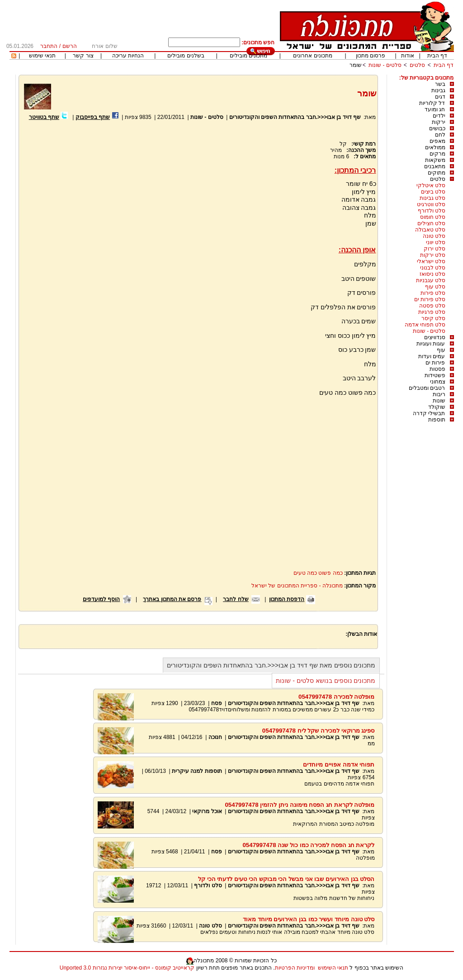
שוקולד (437, 407)
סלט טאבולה (430, 230)
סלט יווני (436, 242)
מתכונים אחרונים (312, 56)
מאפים (437, 141)
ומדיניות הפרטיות (295, 968)
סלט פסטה (432, 306)
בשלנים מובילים (186, 56)
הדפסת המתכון (287, 599)
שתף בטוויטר (44, 117)
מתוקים (437, 173)
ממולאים (435, 147)
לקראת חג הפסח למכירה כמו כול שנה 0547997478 (308, 845)
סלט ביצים (433, 192)
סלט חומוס (433, 217)
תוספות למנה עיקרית (197, 771)
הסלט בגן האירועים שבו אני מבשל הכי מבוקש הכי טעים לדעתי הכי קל (286, 879)
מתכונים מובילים (248, 56)
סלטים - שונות (385, 65)
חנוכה (215, 737)
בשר (440, 84)
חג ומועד (435, 109)
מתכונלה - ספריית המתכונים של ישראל (297, 586)
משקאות (435, 160)
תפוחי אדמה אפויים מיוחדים (339, 765)
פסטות (437, 369)
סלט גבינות (432, 198)
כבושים (437, 128)
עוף (441, 350)
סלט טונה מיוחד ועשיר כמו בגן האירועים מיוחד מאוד (309, 919)
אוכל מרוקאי (206, 811)
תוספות (437, 420)
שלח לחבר (236, 599)
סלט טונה (434, 236)
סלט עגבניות (431, 280)
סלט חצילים (431, 223)
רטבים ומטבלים (427, 388)
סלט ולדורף (432, 211)
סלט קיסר (433, 318)
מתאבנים (435, 166)
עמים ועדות (432, 356)
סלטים (417, 65)
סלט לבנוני (433, 268)
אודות (408, 56)
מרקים (437, 154)
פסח (217, 703)
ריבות (439, 394)
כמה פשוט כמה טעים (318, 573)
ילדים (439, 116)
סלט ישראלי (431, 261)
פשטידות (435, 375)
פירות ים (435, 363)
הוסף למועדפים (101, 599)
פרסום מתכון (371, 56)
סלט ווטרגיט (431, 204)
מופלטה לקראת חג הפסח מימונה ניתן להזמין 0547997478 (300, 805)
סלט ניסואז (432, 274)
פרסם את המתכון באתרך (172, 599)
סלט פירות (433, 293)
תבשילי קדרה (429, 413)
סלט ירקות (433, 255)
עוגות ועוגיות (431, 344)
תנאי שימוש (42, 56)
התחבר (49, 46)
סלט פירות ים (430, 299)
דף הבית (437, 56)
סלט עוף (435, 287)
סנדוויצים (435, 337)
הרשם (70, 46)
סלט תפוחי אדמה (425, 325)
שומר (356, 65)
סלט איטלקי (431, 185)
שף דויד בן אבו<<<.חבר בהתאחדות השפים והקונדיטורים (295, 117)
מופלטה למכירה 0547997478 (337, 697)
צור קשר (83, 56)
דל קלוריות (432, 103)
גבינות (438, 90)
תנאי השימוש (333, 968)
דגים (440, 97)
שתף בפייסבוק (93, 117)
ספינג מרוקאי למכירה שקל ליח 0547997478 (319, 731)
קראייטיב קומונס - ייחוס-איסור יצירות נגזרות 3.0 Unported (127, 968)
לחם (440, 135)
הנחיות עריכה (128, 56)
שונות (439, 401)
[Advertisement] (99, 229)
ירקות (439, 122)
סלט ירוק (435, 249)
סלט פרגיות (432, 312)
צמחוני (438, 382)
